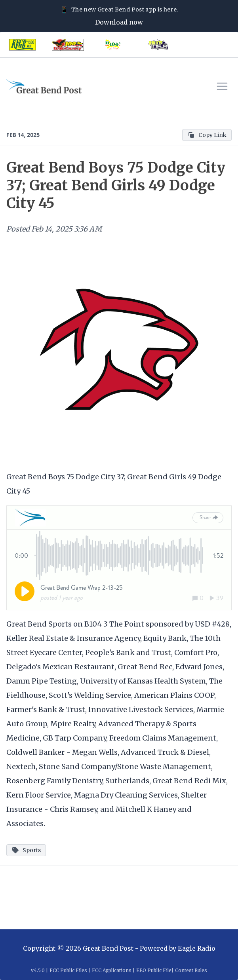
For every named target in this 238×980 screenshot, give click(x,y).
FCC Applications (112, 970)
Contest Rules (191, 970)
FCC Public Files (68, 970)
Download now (119, 22)
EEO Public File (154, 970)
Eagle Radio (197, 948)
